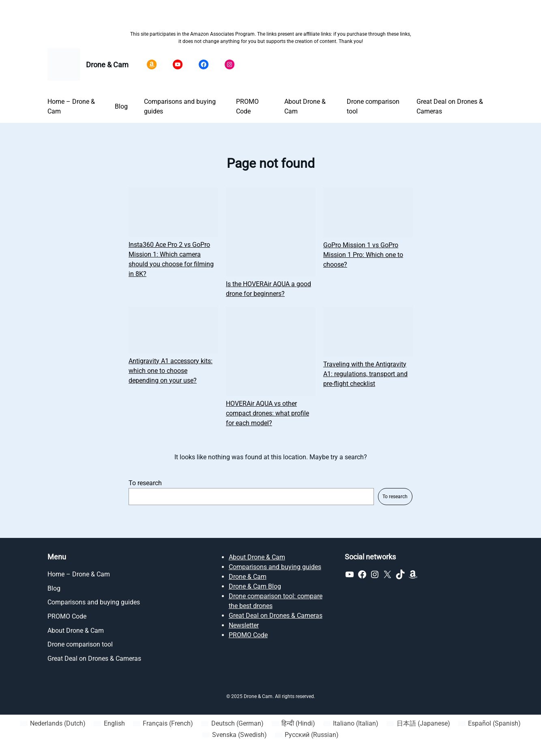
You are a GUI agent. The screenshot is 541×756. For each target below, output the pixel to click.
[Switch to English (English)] (109, 724)
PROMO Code (248, 635)
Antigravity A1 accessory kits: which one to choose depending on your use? (171, 371)
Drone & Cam (107, 65)
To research (145, 483)
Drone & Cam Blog (255, 586)
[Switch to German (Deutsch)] (232, 724)
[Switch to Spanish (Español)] (489, 724)
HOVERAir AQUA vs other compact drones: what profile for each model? (267, 413)
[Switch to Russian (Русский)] (307, 735)
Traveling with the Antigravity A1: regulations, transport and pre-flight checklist (365, 374)
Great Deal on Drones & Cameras (276, 616)
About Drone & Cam (257, 557)
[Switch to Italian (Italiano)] (351, 724)
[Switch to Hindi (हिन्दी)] (293, 724)
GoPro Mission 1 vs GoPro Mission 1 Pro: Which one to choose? (363, 255)
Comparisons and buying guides (275, 567)
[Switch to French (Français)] (163, 724)
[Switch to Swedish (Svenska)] (235, 735)
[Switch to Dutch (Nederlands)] (53, 724)
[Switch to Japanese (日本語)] (418, 724)
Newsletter (244, 625)
